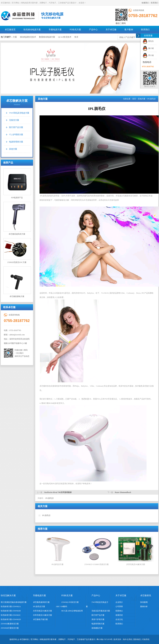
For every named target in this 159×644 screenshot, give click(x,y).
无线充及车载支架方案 (101, 611)
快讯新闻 (144, 602)
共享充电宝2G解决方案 (43, 615)
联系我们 (155, 3)
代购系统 (146, 639)
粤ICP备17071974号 (104, 639)
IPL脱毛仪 (49, 498)
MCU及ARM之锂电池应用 (72, 611)
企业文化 (119, 619)
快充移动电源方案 (32, 30)
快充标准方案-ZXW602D (11, 619)
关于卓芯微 (111, 30)
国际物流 (137, 639)
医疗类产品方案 (16, 127)
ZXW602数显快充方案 (10, 624)
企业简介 (119, 602)
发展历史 (119, 615)
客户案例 (129, 30)
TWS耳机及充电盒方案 (19, 113)
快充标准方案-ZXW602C (11, 615)
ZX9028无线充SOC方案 (17, 251)
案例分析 (144, 607)
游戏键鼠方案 (97, 628)
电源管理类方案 (16, 142)
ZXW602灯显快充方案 (10, 628)
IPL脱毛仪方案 (39, 607)
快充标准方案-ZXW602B (11, 611)
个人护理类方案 (16, 135)
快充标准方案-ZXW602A (11, 607)
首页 (134, 99)
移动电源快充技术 (29, 37)
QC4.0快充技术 (66, 37)
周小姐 (148, 55)
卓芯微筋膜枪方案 (17, 282)
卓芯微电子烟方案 (40, 619)
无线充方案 (14, 120)
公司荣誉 (119, 607)
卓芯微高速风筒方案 (17, 218)
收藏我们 (145, 3)
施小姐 (148, 48)
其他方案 (13, 149)
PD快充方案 (75, 30)
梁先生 (148, 41)
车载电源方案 (55, 30)
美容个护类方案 (98, 619)
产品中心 (93, 30)
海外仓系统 (127, 639)
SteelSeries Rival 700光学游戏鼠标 (58, 492)
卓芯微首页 (10, 30)
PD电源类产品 (17, 184)
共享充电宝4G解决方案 (43, 611)
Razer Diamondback (123, 492)
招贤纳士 (119, 611)
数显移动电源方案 (48, 37)
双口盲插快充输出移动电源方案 (14, 602)
